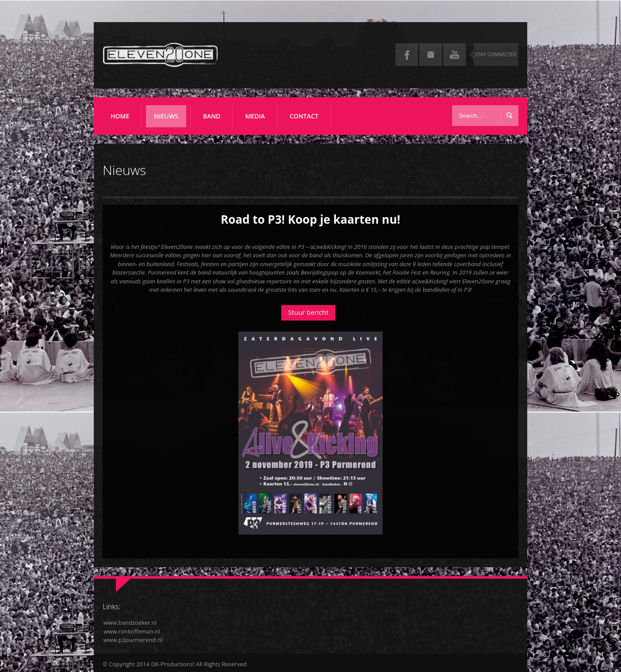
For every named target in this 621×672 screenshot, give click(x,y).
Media (258, 120)
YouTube (454, 55)
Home (120, 116)
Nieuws (169, 120)
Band (215, 120)
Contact (304, 116)
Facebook (407, 55)
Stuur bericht (308, 312)
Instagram (431, 55)
